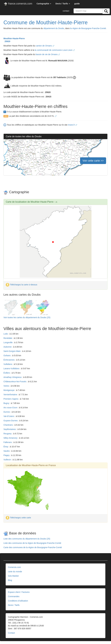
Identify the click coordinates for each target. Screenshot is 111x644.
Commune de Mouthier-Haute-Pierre (46, 22)
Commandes (14, 596)
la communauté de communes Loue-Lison (55, 50)
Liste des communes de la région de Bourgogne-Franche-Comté (32, 543)
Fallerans (8, 442)
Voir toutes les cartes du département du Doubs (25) (27, 317)
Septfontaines (10, 429)
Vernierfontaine (11, 395)
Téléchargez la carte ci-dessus (22, 285)
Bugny (7, 403)
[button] (44, 4)
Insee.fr (73, 125)
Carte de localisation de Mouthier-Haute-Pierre (30, 202)
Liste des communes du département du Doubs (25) (27, 539)
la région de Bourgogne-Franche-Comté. (88, 28)
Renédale (8, 338)
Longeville (8, 342)
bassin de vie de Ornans (48, 54)
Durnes (7, 412)
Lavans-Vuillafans (12, 368)
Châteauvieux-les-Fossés (15, 382)
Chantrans (8, 425)
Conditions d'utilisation (18, 601)
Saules (7, 451)
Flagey (7, 455)
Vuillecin (8, 460)
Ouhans (7, 355)
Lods (6, 334)
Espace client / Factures (19, 592)
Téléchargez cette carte (18, 518)
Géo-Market (13, 576)
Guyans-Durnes (11, 421)
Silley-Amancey (11, 438)
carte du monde (15, 572)
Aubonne (8, 347)
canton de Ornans (45, 46)
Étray (6, 447)
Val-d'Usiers (9, 416)
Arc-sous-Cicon (11, 408)
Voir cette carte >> (93, 161)
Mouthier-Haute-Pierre (14, 38)
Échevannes (9, 360)
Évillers (7, 373)
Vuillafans (8, 364)
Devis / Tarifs (14, 605)
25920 (7, 41)
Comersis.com (14, 567)
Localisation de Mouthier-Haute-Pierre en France (31, 465)
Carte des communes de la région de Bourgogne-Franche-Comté (33, 547)
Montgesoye (9, 390)
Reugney (8, 434)
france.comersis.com (18, 4)
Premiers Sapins (11, 399)
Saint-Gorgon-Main (12, 351)
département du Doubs (54, 28)
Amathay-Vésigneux (13, 377)
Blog (10, 580)
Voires (7, 386)
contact (66, 11)
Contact (11, 633)
